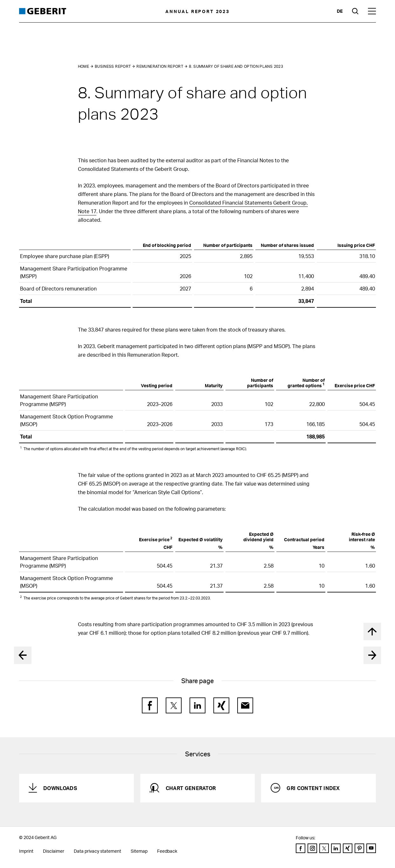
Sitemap (139, 851)
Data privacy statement (97, 851)
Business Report (113, 66)
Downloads (60, 788)
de (340, 11)
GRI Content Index (313, 788)
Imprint (26, 851)
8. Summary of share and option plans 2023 (236, 66)
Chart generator (191, 788)
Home (83, 66)
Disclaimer (54, 851)
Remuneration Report (160, 66)
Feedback (167, 851)
